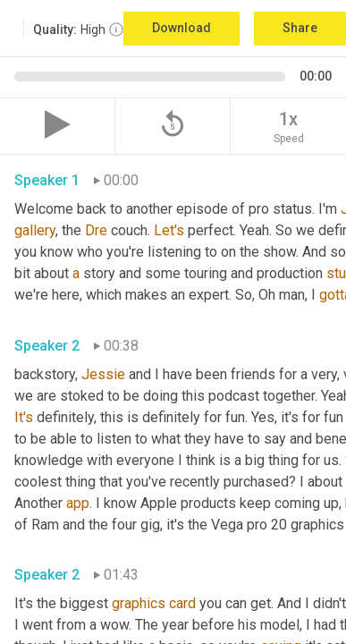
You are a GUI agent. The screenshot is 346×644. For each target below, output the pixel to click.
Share (300, 28)
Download (181, 28)
